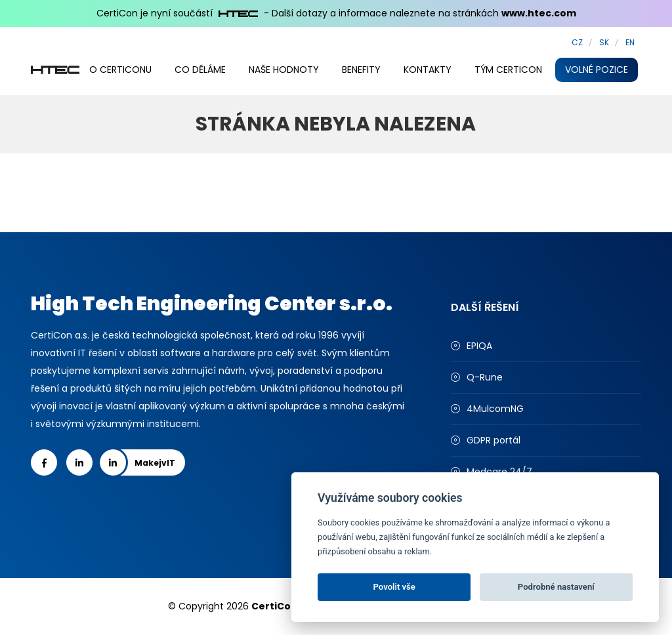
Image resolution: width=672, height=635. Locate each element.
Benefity (361, 70)
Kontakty (428, 70)
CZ (577, 42)
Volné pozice (597, 70)
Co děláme (200, 70)
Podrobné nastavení (556, 587)
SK (604, 42)
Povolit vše (394, 587)
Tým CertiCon (508, 70)
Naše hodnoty (284, 70)
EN (630, 42)
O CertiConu (120, 70)
